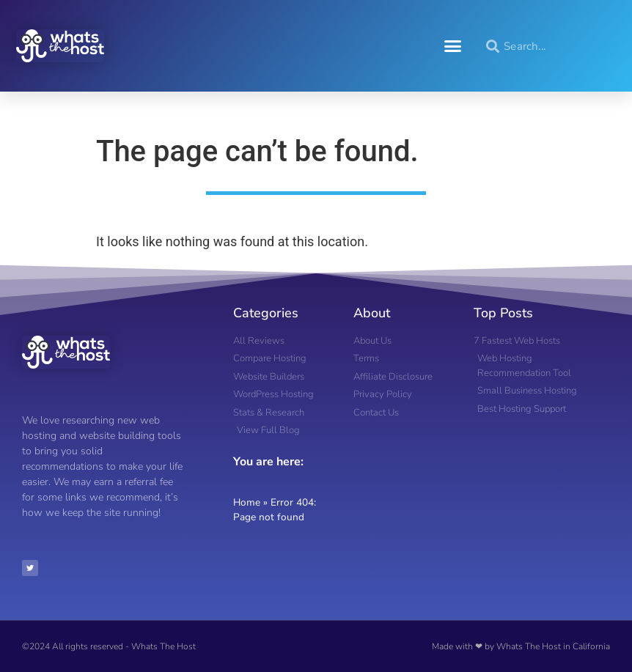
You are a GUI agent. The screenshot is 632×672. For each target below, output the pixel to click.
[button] (453, 46)
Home (247, 502)
